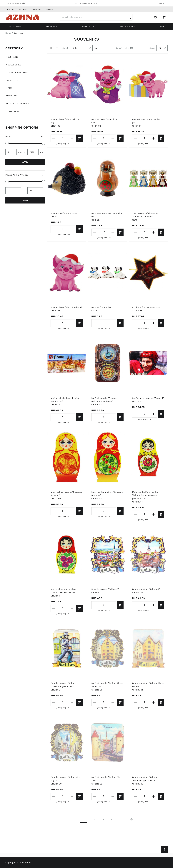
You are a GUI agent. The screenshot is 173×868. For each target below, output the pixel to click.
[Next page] (131, 819)
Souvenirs (51, 26)
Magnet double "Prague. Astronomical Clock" (104, 400)
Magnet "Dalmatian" (102, 307)
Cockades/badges (17, 72)
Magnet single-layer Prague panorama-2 (65, 400)
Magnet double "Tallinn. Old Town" (106, 779)
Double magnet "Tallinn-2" (146, 589)
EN (162, 3)
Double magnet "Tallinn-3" (105, 589)
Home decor (88, 26)
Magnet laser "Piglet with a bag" (65, 121)
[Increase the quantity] (71, 138)
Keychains (12, 57)
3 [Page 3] (103, 819)
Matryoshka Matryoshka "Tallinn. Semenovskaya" (63, 591)
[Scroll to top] (164, 850)
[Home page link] (23, 17)
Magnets (11, 96)
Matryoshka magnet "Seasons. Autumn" (66, 494)
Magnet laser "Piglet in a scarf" (104, 121)
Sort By (66, 48)
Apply (25, 162)
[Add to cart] (79, 138)
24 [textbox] (160, 48)
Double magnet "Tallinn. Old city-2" (65, 779)
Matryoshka (15, 26)
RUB (87, 3)
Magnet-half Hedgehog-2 (64, 213)
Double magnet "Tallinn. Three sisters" (148, 685)
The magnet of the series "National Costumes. (145, 215)
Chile (23, 3)
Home (8, 33)
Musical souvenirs (17, 104)
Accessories (13, 65)
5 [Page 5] (120, 819)
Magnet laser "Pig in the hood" (66, 307)
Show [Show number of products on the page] (152, 48)
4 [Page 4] (112, 819)
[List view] (57, 48)
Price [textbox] (76, 48)
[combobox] (96, 17)
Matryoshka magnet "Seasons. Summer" (107, 494)
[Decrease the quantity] (54, 138)
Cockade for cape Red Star (146, 307)
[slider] (7, 143)
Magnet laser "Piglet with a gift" (146, 121)
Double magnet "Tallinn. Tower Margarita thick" (63, 685)
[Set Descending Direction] (96, 48)
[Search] (129, 17)
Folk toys (12, 80)
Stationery (13, 111)
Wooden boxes (127, 26)
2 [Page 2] (95, 819)
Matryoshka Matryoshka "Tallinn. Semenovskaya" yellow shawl (145, 495)
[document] (25, 80)
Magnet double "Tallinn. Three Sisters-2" (107, 685)
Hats (9, 88)
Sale (162, 26)
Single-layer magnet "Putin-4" (148, 398)
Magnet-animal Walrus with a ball (107, 215)
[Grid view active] (51, 48)
